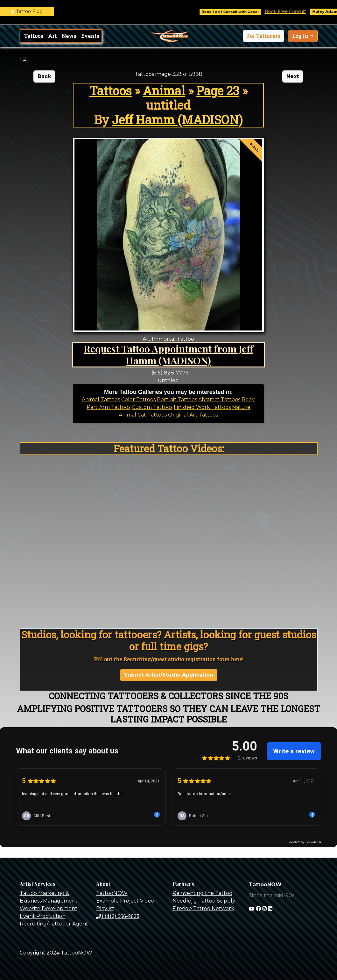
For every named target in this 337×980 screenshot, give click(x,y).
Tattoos (34, 36)
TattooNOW (112, 893)
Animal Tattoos (101, 399)
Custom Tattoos (152, 407)
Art (52, 36)
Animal (164, 91)
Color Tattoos (138, 399)
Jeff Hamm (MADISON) (177, 120)
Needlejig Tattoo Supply (204, 901)
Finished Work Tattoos (202, 407)
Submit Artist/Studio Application (169, 675)
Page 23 (218, 91)
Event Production (43, 916)
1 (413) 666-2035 (118, 916)
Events (90, 36)
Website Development (49, 908)
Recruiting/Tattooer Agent (54, 924)
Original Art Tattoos (193, 415)
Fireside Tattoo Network (203, 908)
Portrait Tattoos (177, 399)
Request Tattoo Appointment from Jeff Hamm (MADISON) (168, 354)
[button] (263, 36)
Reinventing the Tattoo (202, 893)
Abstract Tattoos (219, 399)
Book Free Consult (291, 11)
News (69, 36)
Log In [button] (301, 36)
